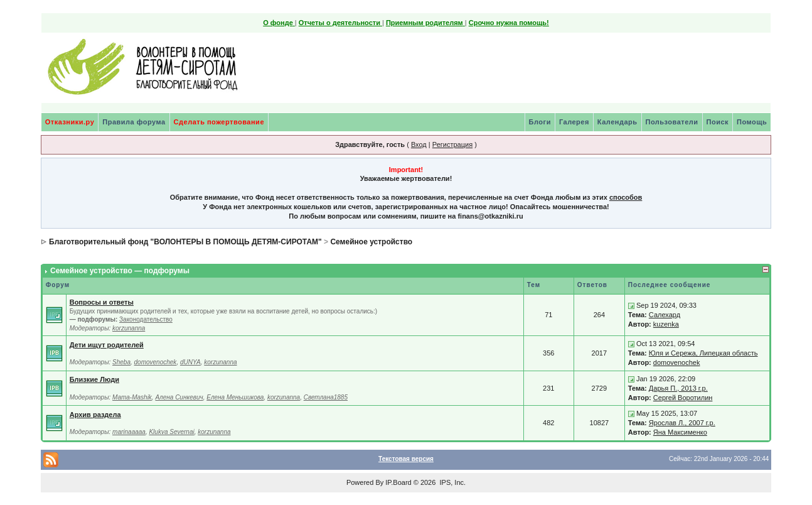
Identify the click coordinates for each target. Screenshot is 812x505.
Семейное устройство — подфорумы (120, 271)
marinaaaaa (129, 432)
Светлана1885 (326, 397)
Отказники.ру (70, 122)
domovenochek (156, 362)
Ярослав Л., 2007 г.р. (682, 423)
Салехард (665, 315)
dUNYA (190, 362)
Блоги (540, 122)
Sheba (121, 362)
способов (626, 197)
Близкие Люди (94, 379)
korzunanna (129, 328)
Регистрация (452, 144)
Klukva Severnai (171, 432)
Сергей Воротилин (683, 398)
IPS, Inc (451, 482)
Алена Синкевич (179, 397)
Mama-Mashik (132, 397)
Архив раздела (95, 415)
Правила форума (134, 122)
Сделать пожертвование (219, 122)
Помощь (752, 122)
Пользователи (672, 122)
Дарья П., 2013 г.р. (678, 388)
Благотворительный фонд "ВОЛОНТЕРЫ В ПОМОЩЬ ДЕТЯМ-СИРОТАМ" (185, 242)
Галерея (574, 122)
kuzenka (666, 324)
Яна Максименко (680, 432)
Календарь (617, 122)
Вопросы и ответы (102, 302)
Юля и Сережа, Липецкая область (703, 353)
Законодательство (146, 319)
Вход (419, 144)
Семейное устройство (371, 242)
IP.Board (398, 482)
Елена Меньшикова (235, 397)
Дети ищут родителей (107, 345)
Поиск (718, 122)
